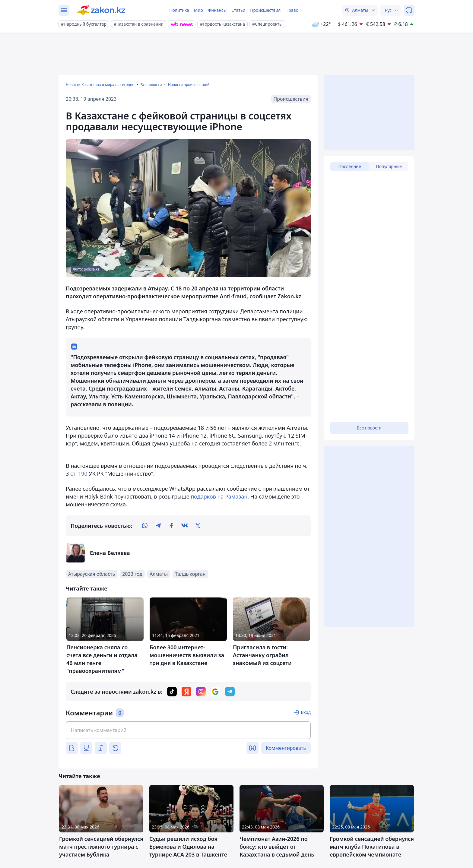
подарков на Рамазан (219, 496)
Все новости (151, 85)
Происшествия (265, 10)
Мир (198, 10)
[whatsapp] (145, 526)
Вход (306, 712)
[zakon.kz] (101, 10)
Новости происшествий (189, 85)
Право (292, 10)
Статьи (238, 10)
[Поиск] (409, 10)
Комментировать (286, 748)
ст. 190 (79, 474)
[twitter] (198, 526)
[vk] (185, 526)
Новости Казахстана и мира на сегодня (100, 85)
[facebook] (171, 526)
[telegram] (158, 526)
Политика (179, 10)
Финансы (217, 10)
